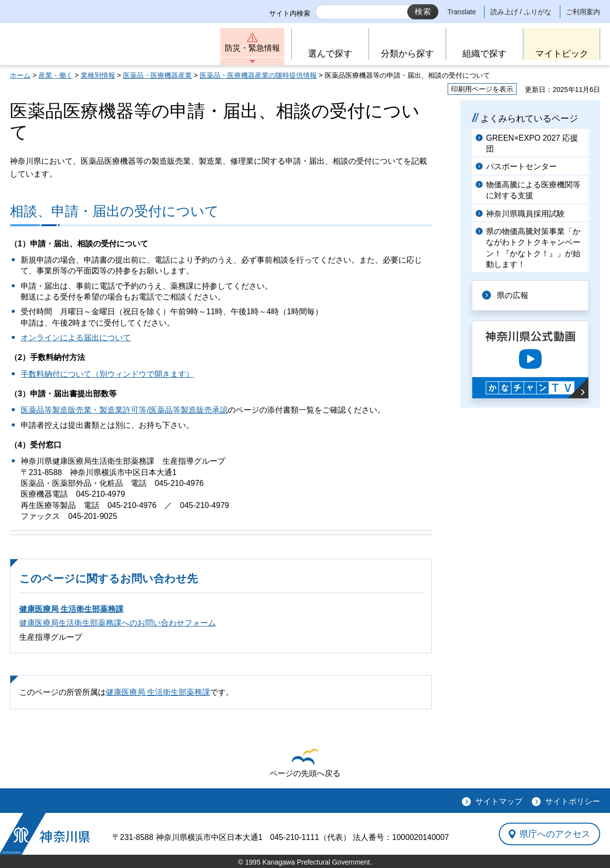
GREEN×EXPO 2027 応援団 (532, 143)
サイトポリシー (573, 801)
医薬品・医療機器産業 (157, 75)
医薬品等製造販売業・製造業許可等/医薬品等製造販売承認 (124, 410)
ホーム (20, 75)
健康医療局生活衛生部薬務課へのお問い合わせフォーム (118, 623)
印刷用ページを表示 (482, 89)
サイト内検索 (290, 13)
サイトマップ (499, 801)
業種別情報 (98, 75)
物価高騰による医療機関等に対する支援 (533, 190)
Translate (462, 12)
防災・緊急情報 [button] (252, 48)
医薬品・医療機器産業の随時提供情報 (258, 75)
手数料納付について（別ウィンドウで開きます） (107, 374)
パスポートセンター (521, 166)
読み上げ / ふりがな (521, 12)
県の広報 (513, 295)
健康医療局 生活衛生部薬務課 (71, 609)
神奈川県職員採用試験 (525, 214)
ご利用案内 (583, 12)
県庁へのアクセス (555, 834)
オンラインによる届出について (76, 338)
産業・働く (56, 75)
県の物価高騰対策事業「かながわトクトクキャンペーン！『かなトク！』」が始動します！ (533, 248)
